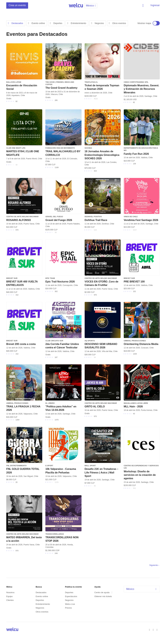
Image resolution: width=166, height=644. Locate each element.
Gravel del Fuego (54, 217)
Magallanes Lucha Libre (136, 403)
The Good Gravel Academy (61, 88)
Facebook (150, 630)
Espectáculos (71, 596)
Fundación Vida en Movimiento (60, 148)
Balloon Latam (14, 82)
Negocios (98, 23)
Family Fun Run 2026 (136, 154)
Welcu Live (70, 604)
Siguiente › (154, 565)
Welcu (76, 5)
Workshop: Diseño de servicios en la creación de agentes (140, 475)
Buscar (144, 5)
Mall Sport (90, 466)
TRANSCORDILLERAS (55, 534)
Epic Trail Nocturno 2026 (60, 282)
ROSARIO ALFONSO (19, 220)
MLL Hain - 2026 (133, 407)
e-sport (49, 466)
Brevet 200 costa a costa (21, 344)
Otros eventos (117, 23)
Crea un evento (17, 5)
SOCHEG (88, 148)
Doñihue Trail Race (96, 220)
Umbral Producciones (135, 341)
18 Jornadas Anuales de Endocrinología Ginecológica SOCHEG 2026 (102, 155)
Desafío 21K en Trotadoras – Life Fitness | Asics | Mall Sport (102, 472)
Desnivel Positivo (93, 217)
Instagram (158, 630)
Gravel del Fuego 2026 (59, 220)
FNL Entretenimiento (16, 466)
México (142, 589)
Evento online (37, 23)
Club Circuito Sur (54, 341)
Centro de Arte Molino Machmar (22, 217)
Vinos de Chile (131, 217)
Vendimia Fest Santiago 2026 (141, 220)
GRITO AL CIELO (95, 407)
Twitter (154, 630)
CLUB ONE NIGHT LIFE (16, 148)
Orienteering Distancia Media (141, 344)
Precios (68, 608)
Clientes (10, 600)
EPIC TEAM (50, 278)
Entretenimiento (77, 23)
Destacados (16, 23)
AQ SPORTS (90, 341)
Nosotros (10, 592)
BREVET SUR (12, 278)
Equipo (9, 596)
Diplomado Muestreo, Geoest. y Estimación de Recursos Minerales (142, 89)
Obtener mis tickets (103, 596)
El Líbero (50, 403)
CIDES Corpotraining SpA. (136, 82)
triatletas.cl (91, 82)
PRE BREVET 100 (134, 282)
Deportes (56, 23)
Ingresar (155, 5)
